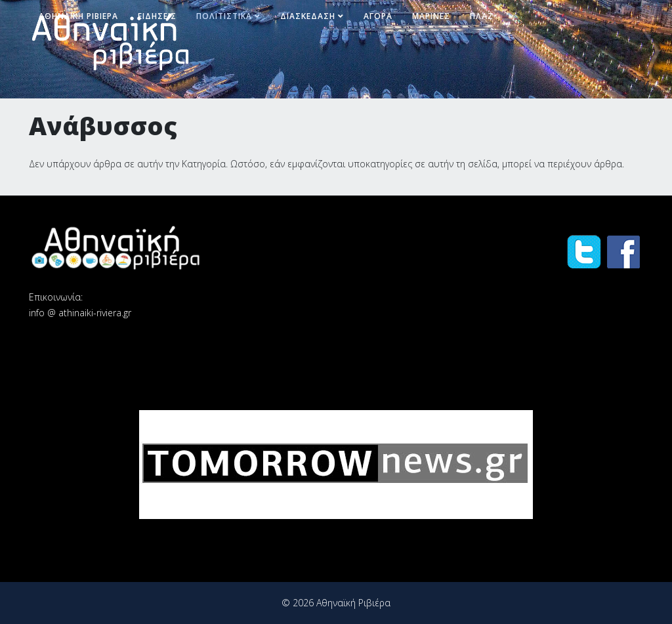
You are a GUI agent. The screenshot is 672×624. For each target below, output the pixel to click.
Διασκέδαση (308, 16)
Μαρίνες (431, 16)
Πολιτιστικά (224, 16)
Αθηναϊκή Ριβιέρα (78, 16)
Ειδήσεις (157, 16)
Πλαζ (482, 16)
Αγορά (378, 16)
